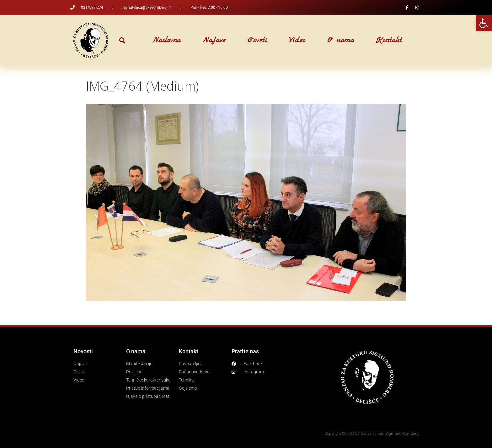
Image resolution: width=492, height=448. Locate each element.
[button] (122, 41)
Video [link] (297, 40)
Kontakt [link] (389, 40)
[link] (484, 23)
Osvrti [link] (257, 40)
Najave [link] (214, 40)
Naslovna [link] (167, 40)
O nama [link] (341, 40)
